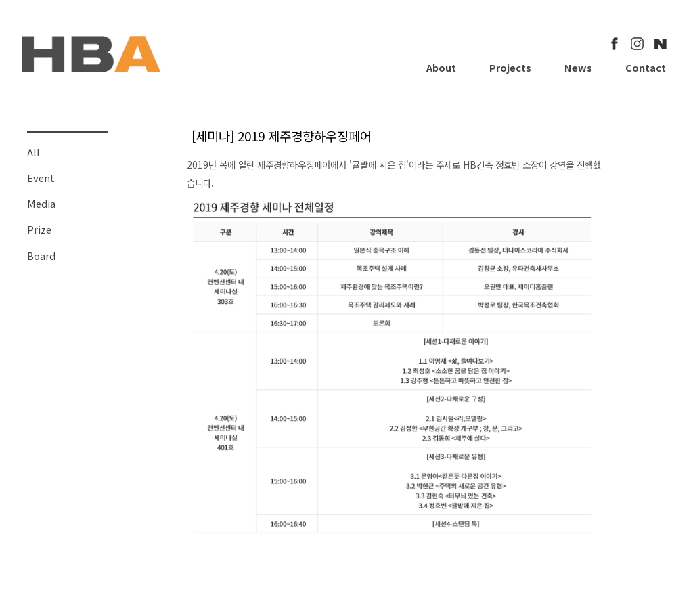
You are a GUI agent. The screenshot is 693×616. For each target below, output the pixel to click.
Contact (646, 67)
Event (41, 178)
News (578, 67)
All (33, 152)
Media (41, 203)
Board (41, 256)
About (441, 67)
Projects (510, 67)
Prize (39, 229)
